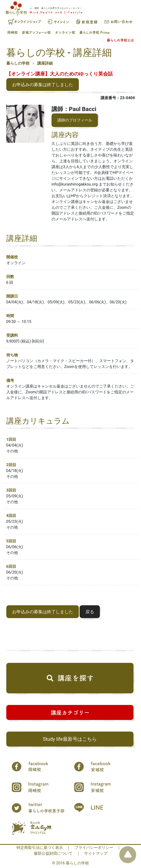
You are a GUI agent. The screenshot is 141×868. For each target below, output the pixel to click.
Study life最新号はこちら (70, 739)
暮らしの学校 (18, 63)
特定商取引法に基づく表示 (40, 848)
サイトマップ (96, 853)
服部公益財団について (53, 853)
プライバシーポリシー (94, 848)
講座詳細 (45, 63)
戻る (90, 612)
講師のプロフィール (75, 120)
